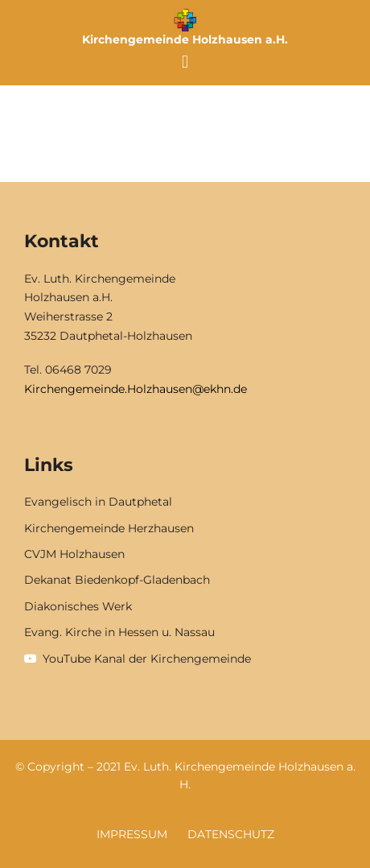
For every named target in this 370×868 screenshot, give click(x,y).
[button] (185, 62)
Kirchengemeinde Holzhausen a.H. (185, 39)
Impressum (132, 834)
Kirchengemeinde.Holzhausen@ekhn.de (136, 389)
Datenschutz (231, 834)
